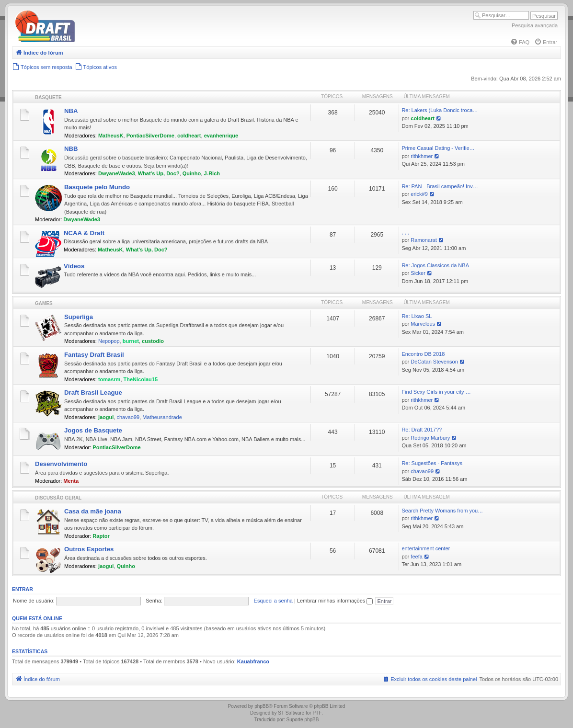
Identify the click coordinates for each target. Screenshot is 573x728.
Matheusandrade (162, 417)
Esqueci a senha (273, 601)
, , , (405, 232)
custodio (153, 341)
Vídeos (74, 266)
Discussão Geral (58, 498)
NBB (71, 149)
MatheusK (111, 136)
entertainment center (426, 548)
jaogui (106, 417)
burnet (131, 341)
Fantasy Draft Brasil (94, 355)
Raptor (101, 536)
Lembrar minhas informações (335, 601)
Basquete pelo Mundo (97, 187)
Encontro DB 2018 (423, 354)
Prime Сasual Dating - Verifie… (438, 148)
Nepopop (109, 341)
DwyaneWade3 (117, 173)
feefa (416, 557)
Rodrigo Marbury (430, 438)
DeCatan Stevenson (434, 362)
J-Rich (212, 173)
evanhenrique (221, 136)
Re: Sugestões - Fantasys (432, 463)
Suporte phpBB (303, 720)
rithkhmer (422, 156)
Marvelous (423, 324)
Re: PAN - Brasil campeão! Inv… (440, 186)
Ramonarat (424, 240)
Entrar (23, 589)
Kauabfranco (253, 661)
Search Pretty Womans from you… (442, 511)
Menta (71, 481)
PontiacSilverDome (150, 136)
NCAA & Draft (84, 233)
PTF (317, 713)
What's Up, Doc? (159, 173)
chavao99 (128, 417)
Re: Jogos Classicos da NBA (435, 265)
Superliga (79, 317)
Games (44, 303)
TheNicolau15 (141, 379)
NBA (71, 111)
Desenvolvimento (61, 464)
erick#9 (419, 194)
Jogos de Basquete (93, 430)
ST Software (291, 713)
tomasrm (109, 379)
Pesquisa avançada (535, 25)
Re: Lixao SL (417, 316)
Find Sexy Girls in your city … (436, 392)
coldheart (189, 136)
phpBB (262, 706)
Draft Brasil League (93, 392)
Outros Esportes (89, 549)
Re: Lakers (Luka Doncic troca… (440, 110)
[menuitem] (520, 42)
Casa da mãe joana (93, 511)
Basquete (48, 97)
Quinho (192, 173)
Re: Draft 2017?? (422, 430)
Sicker (418, 273)
